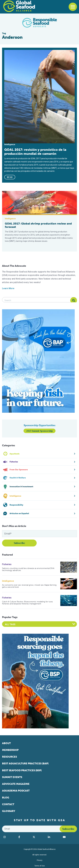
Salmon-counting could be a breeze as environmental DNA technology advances (28, 569)
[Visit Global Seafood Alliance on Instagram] (10, 837)
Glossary (9, 811)
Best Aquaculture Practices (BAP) (25, 764)
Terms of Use (40, 866)
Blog (6, 798)
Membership (10, 750)
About (6, 743)
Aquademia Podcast (16, 791)
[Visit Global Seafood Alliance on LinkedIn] (54, 837)
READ (10, 177)
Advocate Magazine (16, 784)
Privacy (40, 860)
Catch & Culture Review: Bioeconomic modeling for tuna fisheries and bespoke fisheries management (27, 603)
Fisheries (7, 564)
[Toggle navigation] (73, 7)
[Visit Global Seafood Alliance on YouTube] (69, 837)
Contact (8, 804)
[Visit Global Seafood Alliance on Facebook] (24, 837)
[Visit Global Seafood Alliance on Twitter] (39, 837)
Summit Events (12, 777)
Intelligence (8, 581)
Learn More (8, 288)
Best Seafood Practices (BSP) (22, 770)
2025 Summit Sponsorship (39, 431)
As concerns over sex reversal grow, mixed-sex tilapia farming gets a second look (29, 586)
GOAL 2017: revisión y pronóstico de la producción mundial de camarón (35, 152)
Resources (9, 757)
